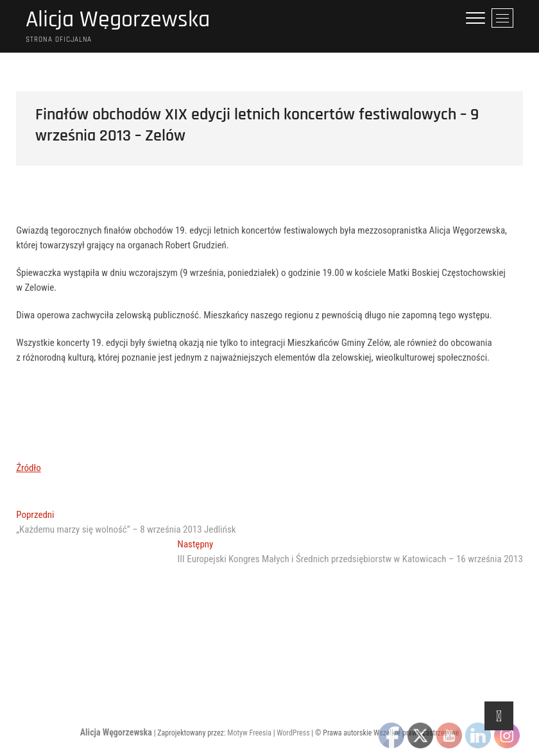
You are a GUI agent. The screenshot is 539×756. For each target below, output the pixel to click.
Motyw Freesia (249, 733)
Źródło (29, 468)
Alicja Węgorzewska (118, 20)
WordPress (293, 733)
